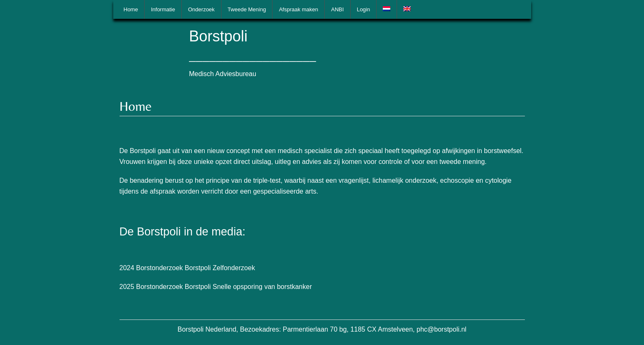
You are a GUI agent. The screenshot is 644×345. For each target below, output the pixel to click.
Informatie (163, 9)
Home (131, 9)
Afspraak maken (298, 9)
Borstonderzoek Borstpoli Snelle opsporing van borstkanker (224, 287)
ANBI (337, 9)
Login (364, 9)
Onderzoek (201, 9)
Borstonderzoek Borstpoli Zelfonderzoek (196, 268)
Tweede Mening (247, 9)
